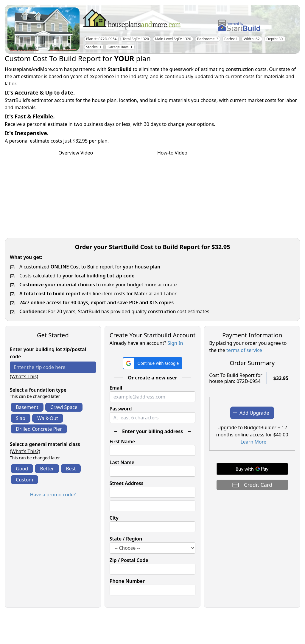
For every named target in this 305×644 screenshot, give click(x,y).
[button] (153, 363)
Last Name (122, 462)
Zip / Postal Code (129, 560)
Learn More (253, 442)
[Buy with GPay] (252, 469)
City (114, 518)
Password (121, 409)
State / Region (126, 539)
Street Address (127, 483)
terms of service (244, 350)
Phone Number (127, 581)
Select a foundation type (38, 390)
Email (116, 388)
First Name (122, 441)
